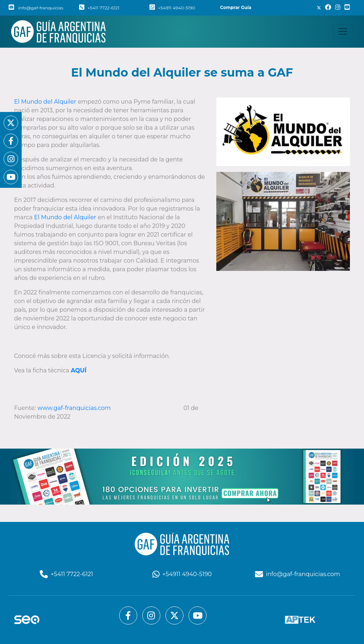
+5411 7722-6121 (99, 8)
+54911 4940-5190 (172, 8)
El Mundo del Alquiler (46, 102)
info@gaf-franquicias (36, 8)
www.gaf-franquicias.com (74, 408)
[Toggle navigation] (343, 31)
